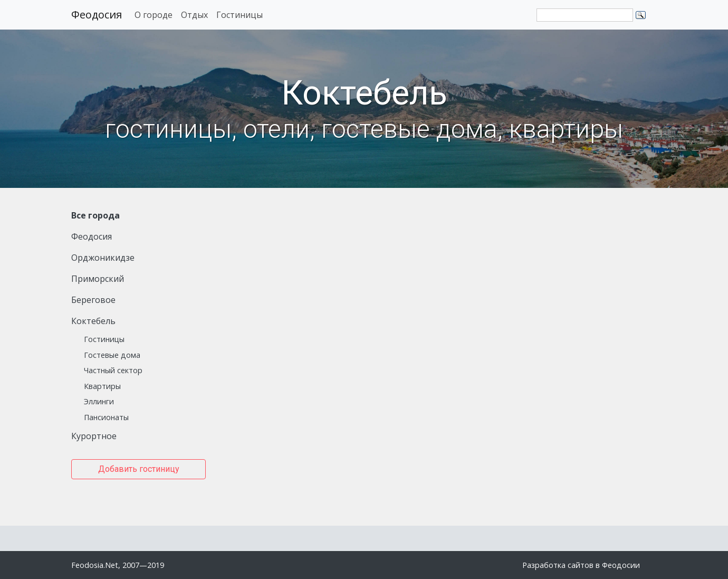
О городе (154, 15)
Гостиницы (240, 15)
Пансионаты (106, 417)
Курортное (94, 436)
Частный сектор (113, 370)
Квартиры (102, 386)
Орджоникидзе (103, 258)
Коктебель (93, 321)
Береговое (93, 300)
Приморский (98, 279)
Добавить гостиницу (139, 469)
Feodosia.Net (95, 565)
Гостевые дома (112, 355)
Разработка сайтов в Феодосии (581, 565)
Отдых (194, 15)
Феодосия (97, 15)
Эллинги (99, 401)
